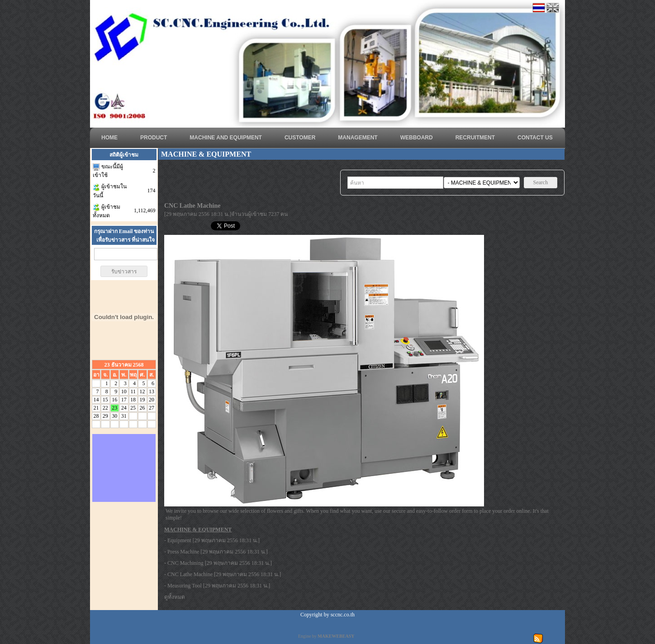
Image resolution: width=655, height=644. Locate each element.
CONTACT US (535, 138)
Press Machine (183, 552)
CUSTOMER (300, 138)
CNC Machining (185, 563)
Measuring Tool (185, 586)
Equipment (179, 540)
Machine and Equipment (226, 138)
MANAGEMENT (358, 138)
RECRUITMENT (475, 138)
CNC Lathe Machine (190, 574)
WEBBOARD (417, 138)
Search (541, 182)
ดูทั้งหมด (175, 597)
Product (154, 138)
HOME (109, 138)
